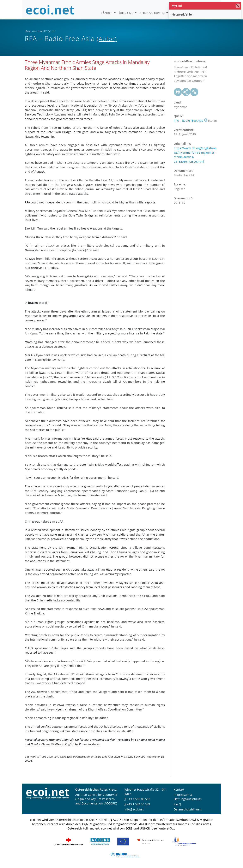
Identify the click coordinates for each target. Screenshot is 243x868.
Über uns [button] (126, 13)
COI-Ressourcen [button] (153, 13)
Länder (107, 13)
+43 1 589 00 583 (139, 799)
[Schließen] (238, 6)
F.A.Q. (178, 804)
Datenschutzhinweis (188, 809)
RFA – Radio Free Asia (191, 121)
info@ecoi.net (134, 809)
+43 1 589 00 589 (138, 804)
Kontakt (179, 789)
